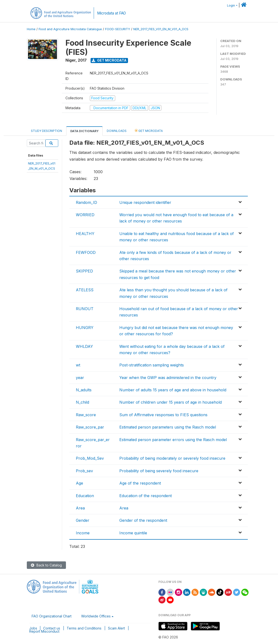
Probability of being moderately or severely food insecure (172, 458)
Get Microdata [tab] (149, 131)
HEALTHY (85, 234)
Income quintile (133, 533)
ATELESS (85, 290)
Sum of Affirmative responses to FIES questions (163, 415)
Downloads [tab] (117, 131)
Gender (83, 520)
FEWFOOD (86, 252)
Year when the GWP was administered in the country (168, 378)
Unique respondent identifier (145, 202)
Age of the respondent (140, 483)
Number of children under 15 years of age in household (171, 402)
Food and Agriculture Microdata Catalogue (70, 29)
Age (79, 483)
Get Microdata (109, 60)
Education (85, 496)
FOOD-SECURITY (118, 29)
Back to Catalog (46, 565)
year (80, 378)
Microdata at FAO (111, 13)
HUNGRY (85, 328)
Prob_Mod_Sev (90, 458)
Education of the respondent (146, 496)
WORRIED (85, 215)
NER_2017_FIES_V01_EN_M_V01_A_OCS (161, 29)
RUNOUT (85, 309)
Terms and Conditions (84, 628)
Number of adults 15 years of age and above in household (173, 390)
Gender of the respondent (143, 520)
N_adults (84, 390)
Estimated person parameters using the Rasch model (168, 427)
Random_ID (86, 202)
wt (78, 365)
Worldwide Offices (96, 616)
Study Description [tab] (46, 131)
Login (231, 5)
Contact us (52, 628)
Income (83, 533)
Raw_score (86, 415)
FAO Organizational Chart (52, 616)
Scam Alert (116, 628)
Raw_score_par (90, 427)
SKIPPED (84, 271)
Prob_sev (84, 471)
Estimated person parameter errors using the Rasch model (173, 440)
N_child (82, 402)
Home (31, 29)
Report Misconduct (44, 631)
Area (80, 508)
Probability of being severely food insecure (159, 471)
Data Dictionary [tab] (84, 131)
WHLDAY (84, 346)
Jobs (33, 628)
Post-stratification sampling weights (152, 365)
